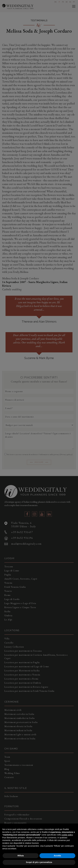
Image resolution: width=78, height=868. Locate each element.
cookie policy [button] (67, 835)
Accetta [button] (57, 856)
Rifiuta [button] (21, 856)
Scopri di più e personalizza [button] (39, 862)
